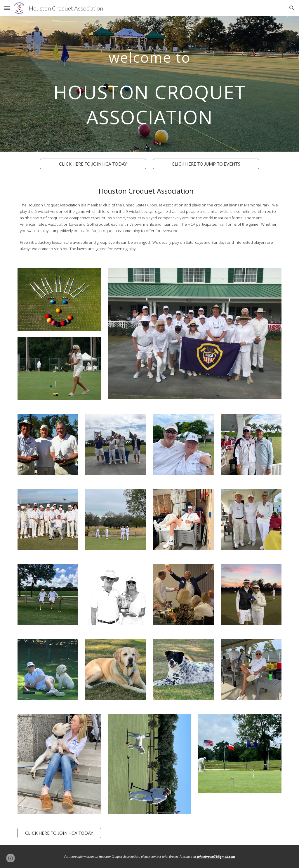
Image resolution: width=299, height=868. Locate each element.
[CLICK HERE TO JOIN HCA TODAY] (93, 164)
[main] (150, 84)
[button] (7, 8)
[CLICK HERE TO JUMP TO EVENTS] (206, 164)
